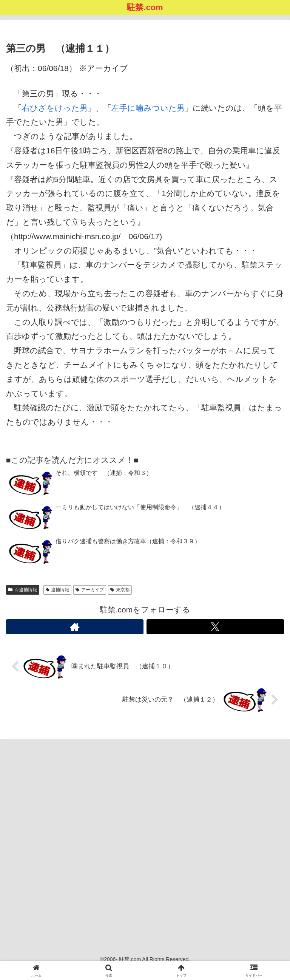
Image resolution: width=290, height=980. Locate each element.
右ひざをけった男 (55, 108)
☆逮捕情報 (23, 590)
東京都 (120, 590)
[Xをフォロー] (215, 627)
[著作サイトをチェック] (75, 627)
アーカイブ (90, 590)
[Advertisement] (145, 839)
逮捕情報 (58, 590)
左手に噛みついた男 (148, 108)
